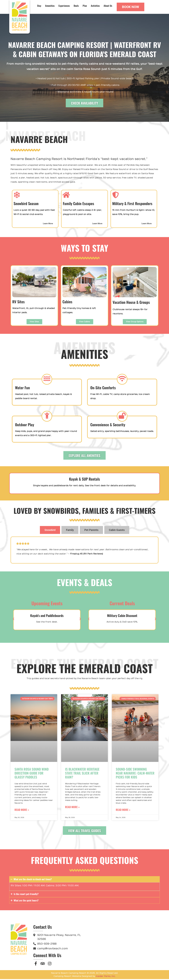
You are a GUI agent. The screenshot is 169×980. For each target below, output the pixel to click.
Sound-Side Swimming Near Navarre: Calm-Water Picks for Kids (135, 774)
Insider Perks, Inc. (106, 977)
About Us (108, 6)
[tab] (50, 531)
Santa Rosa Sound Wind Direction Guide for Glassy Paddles (32, 774)
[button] (14, 620)
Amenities (50, 6)
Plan (85, 6)
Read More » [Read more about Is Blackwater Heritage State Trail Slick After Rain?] (72, 808)
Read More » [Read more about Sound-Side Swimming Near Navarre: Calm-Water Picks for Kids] (123, 811)
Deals (76, 6)
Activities (95, 6)
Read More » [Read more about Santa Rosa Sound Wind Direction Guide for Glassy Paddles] (22, 811)
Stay (39, 6)
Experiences (64, 6)
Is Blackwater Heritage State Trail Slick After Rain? (82, 774)
